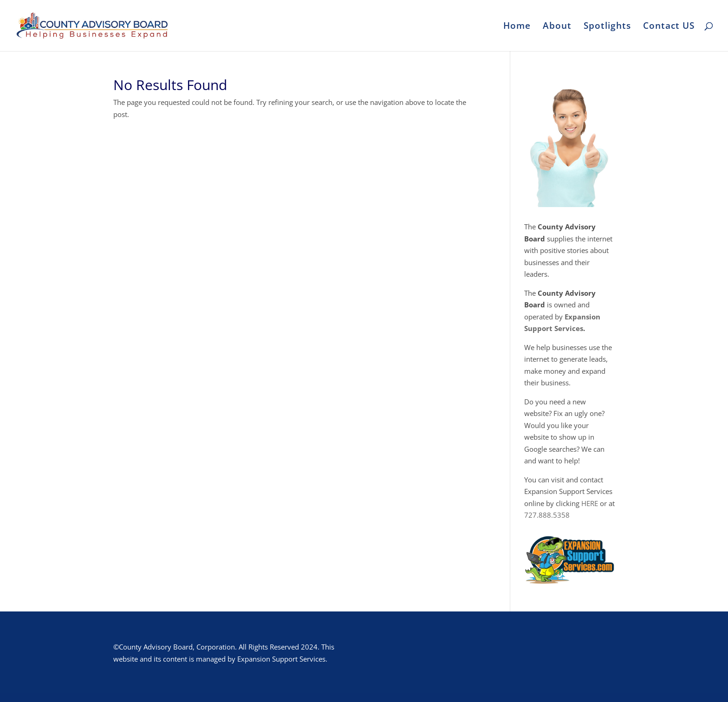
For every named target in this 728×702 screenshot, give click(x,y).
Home (517, 27)
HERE (590, 503)
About (557, 27)
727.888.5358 (547, 515)
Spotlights (607, 27)
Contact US (669, 27)
